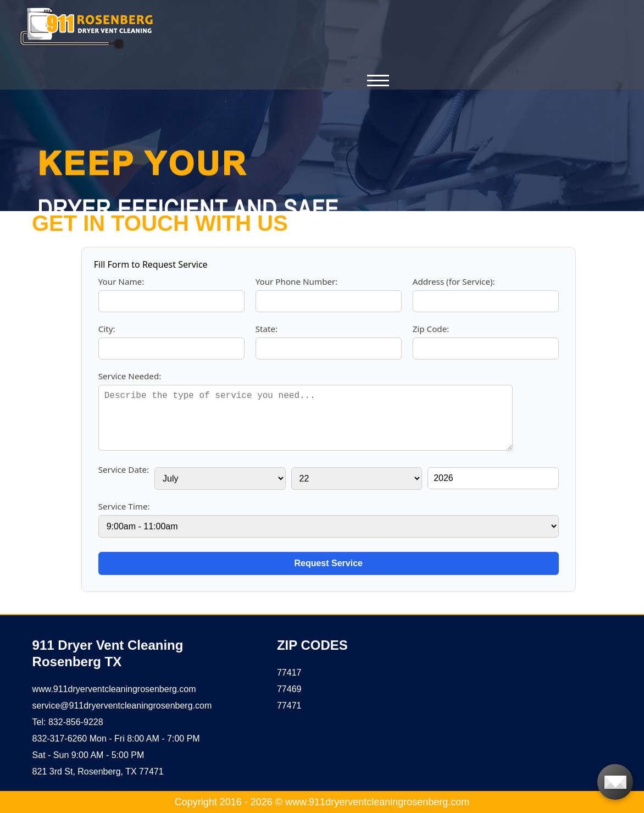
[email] (122, 706)
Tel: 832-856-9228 (68, 722)
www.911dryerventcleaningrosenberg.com (114, 689)
